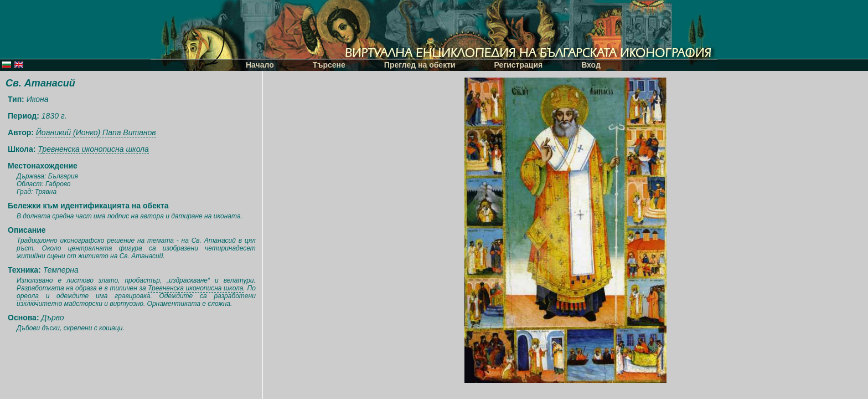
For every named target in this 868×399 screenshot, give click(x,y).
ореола (28, 296)
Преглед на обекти (420, 65)
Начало (260, 65)
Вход (591, 65)
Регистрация (519, 65)
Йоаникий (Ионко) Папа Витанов (96, 132)
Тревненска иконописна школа (93, 149)
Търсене (329, 65)
